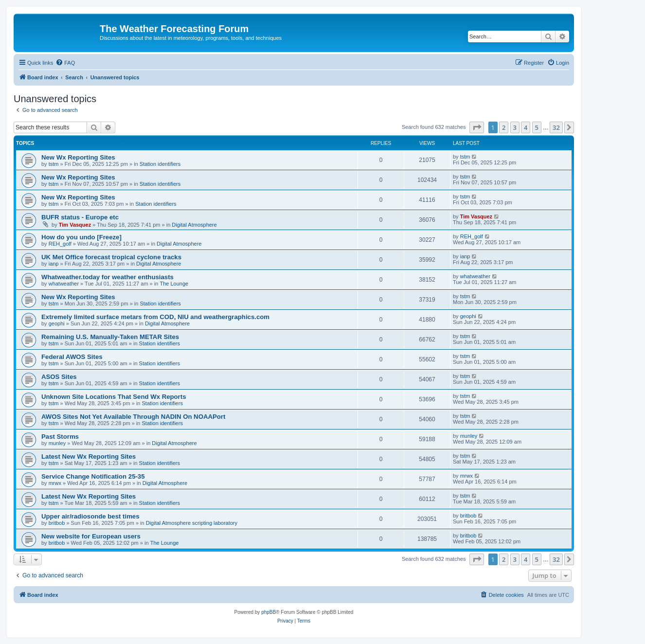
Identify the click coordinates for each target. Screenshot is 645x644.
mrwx (55, 483)
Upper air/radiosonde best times (90, 516)
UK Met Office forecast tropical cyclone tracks (111, 257)
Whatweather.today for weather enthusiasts (107, 277)
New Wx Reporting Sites (78, 157)
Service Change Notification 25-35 (93, 476)
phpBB (269, 612)
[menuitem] (65, 63)
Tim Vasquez (75, 225)
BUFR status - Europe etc (80, 217)
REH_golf (60, 244)
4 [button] (526, 127)
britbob (57, 523)
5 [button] (537, 127)
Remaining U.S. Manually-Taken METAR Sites (110, 337)
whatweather (64, 284)
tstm (54, 164)
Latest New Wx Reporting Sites (89, 456)
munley (57, 443)
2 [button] (504, 127)
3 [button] (515, 127)
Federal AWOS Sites (72, 357)
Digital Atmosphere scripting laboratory (192, 523)
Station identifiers (160, 164)
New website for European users (91, 536)
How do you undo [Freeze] (81, 237)
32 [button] (556, 127)
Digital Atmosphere (194, 225)
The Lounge (174, 284)
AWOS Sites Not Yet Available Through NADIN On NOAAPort (133, 417)
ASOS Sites (59, 377)
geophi (57, 323)
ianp (54, 264)
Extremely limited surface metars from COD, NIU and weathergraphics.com (155, 317)
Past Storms (60, 437)
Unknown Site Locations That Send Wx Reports (114, 397)
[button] (477, 127)
